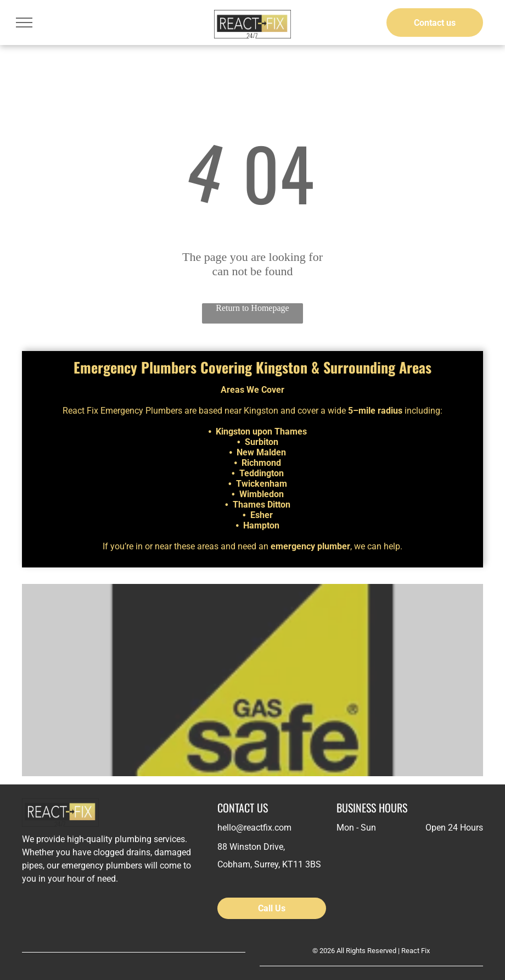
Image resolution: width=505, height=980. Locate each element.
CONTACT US (243, 808)
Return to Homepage (252, 308)
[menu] (24, 23)
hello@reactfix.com (254, 828)
